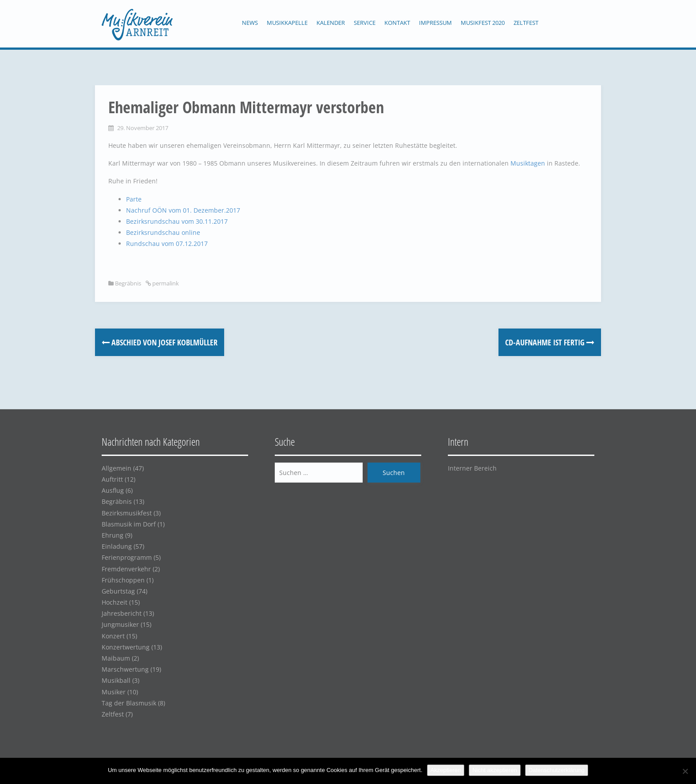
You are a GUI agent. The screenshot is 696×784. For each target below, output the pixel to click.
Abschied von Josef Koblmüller (160, 342)
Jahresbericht (122, 613)
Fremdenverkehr (126, 569)
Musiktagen (529, 163)
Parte (134, 199)
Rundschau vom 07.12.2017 (167, 244)
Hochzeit (115, 602)
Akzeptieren (446, 770)
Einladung (117, 546)
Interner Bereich (472, 468)
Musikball (116, 680)
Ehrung (113, 535)
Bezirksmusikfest (127, 513)
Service (365, 23)
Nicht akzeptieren (494, 770)
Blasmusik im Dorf (129, 524)
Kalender (331, 23)
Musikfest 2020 (483, 23)
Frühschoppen (123, 580)
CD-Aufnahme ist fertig (550, 342)
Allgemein (117, 468)
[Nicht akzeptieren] (685, 771)
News (250, 23)
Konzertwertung (126, 647)
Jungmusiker (120, 624)
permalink (165, 283)
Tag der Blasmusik (129, 703)
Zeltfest (526, 23)
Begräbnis (128, 283)
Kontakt (397, 23)
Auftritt (112, 479)
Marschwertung (125, 669)
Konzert (113, 636)
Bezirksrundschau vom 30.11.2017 (177, 221)
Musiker (114, 692)
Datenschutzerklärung (557, 770)
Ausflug (113, 490)
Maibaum (116, 658)
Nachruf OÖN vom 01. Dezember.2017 (183, 210)
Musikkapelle (287, 23)
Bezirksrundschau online (163, 232)
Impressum (435, 23)
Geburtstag (118, 591)
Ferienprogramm (127, 557)
